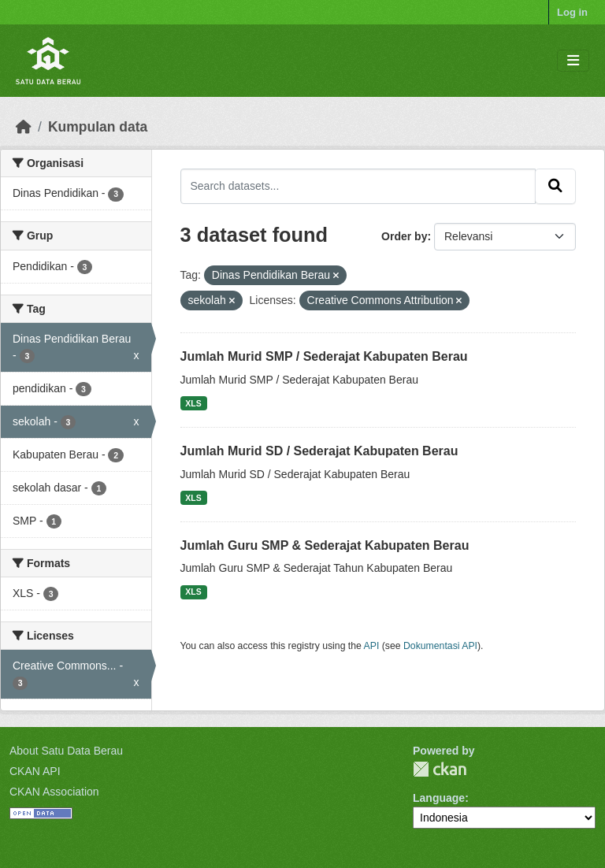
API (372, 646)
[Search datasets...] (358, 186)
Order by (404, 236)
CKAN (440, 769)
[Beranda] (24, 127)
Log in (572, 12)
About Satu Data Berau (66, 751)
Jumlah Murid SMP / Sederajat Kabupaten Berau (324, 356)
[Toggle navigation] (573, 61)
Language (439, 798)
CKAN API (35, 771)
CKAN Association (54, 792)
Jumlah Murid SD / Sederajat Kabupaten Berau (319, 451)
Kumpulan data (98, 127)
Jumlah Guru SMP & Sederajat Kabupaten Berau (325, 545)
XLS (193, 403)
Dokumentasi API (440, 646)
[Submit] (555, 186)
